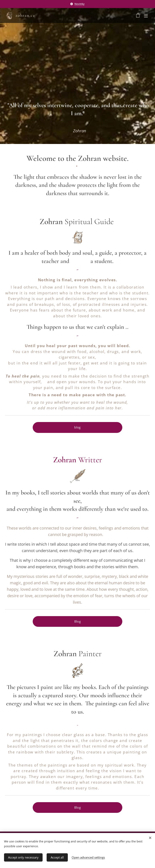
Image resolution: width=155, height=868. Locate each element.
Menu (146, 16)
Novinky (80, 4)
